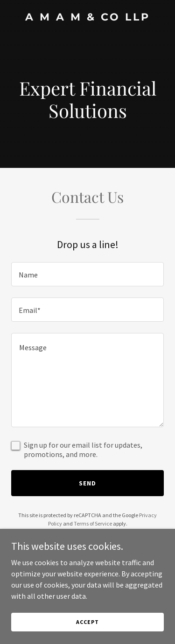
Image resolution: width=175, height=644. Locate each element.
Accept (87, 628)
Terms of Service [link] (93, 523)
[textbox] (87, 274)
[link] (87, 18)
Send (87, 483)
